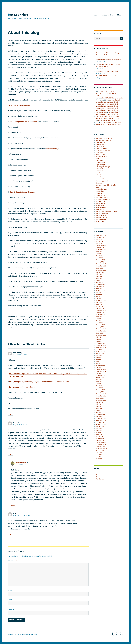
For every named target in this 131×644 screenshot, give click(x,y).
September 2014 (101, 335)
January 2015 (100, 327)
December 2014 (101, 329)
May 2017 (99, 294)
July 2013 (99, 355)
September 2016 (101, 301)
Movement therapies (103, 179)
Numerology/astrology (103, 181)
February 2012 (100, 390)
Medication (100, 171)
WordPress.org (101, 479)
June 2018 (99, 276)
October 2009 (100, 447)
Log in (98, 473)
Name (11, 590)
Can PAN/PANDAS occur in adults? (106, 76)
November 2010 (101, 420)
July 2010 (99, 429)
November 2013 (101, 347)
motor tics (99, 177)
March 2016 (100, 307)
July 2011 (99, 404)
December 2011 (101, 394)
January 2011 (100, 416)
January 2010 (100, 441)
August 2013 (100, 353)
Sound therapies (101, 207)
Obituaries (99, 183)
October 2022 (100, 238)
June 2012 (99, 382)
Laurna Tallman (101, 163)
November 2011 (101, 396)
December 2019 (101, 246)
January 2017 (100, 299)
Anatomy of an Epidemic (104, 138)
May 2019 (99, 254)
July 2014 (99, 337)
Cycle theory (100, 153)
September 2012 (101, 376)
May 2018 (99, 278)
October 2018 (100, 268)
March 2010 (100, 437)
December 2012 (101, 370)
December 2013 (101, 345)
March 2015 (100, 323)
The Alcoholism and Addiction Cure (107, 211)
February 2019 (100, 260)
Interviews (99, 161)
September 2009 (101, 449)
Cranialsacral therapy (103, 151)
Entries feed (100, 475)
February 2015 (100, 325)
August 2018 (100, 272)
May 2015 (99, 319)
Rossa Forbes (18, 15)
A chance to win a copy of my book (107, 71)
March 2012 (100, 388)
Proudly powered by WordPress (28, 634)
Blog (119, 15)
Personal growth (101, 189)
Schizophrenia (101, 203)
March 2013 (100, 364)
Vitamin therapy (101, 220)
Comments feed (101, 477)
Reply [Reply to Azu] (10, 534)
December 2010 (101, 418)
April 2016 (99, 305)
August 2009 (100, 451)
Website (11, 609)
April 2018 (99, 280)
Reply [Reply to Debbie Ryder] (10, 454)
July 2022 (99, 240)
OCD (97, 187)
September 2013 (101, 351)
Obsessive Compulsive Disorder (106, 185)
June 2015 (99, 317)
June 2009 (99, 455)
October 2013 (100, 349)
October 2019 (100, 248)
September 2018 (101, 270)
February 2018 (100, 284)
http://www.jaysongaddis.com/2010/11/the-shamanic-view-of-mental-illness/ (39, 382)
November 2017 (101, 288)
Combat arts (100, 146)
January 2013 (100, 368)
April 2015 (99, 321)
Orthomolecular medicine (19, 105)
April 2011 (99, 410)
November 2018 (101, 266)
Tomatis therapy (101, 218)
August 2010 (100, 427)
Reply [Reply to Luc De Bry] (10, 414)
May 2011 (99, 408)
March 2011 (99, 412)
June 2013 (99, 357)
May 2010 (99, 433)
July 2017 (99, 292)
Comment (12, 561)
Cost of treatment (102, 149)
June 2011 (99, 406)
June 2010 (99, 431)
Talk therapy (100, 209)
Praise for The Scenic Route (104, 15)
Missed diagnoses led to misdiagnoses (108, 60)
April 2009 (99, 459)
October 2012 (100, 374)
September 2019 (101, 250)
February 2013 (100, 366)
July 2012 (99, 380)
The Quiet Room (101, 216)
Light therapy (100, 165)
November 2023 (101, 236)
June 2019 (99, 252)
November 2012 (101, 372)
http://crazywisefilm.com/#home (22, 387)
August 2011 (100, 402)
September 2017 (101, 290)
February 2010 (100, 439)
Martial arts (100, 169)
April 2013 (99, 362)
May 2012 (99, 384)
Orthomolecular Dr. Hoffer (109, 92)
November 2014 (101, 331)
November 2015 (101, 311)
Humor (98, 159)
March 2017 (99, 297)
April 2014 (99, 341)
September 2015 (101, 315)
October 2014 (100, 333)
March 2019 (100, 258)
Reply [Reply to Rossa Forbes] (13, 505)
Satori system (100, 201)
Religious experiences (103, 199)
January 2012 (100, 392)
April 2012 (99, 386)
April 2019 (99, 256)
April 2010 (99, 435)
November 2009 (101, 445)
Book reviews (100, 144)
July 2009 (99, 453)
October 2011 (100, 398)
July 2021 (99, 244)
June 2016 (99, 303)
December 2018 (101, 264)
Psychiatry (99, 193)
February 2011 (100, 414)
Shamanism (100, 205)
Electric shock (100, 155)
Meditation (99, 173)
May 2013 (99, 359)
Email (11, 600)
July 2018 (99, 274)
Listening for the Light (103, 167)
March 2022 (100, 242)
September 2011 (101, 400)
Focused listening (102, 157)
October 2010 (100, 422)
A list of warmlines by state (107, 120)
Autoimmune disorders (103, 140)
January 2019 (100, 262)
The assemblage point (114, 124)
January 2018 (100, 286)
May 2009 (99, 457)
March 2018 (100, 282)
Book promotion (101, 142)
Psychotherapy (101, 195)
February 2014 (100, 343)
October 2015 (100, 313)
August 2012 (100, 378)
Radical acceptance (102, 197)
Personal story (101, 191)
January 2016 (100, 309)
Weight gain (100, 222)
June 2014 (99, 339)
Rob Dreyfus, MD (101, 112)
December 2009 (101, 443)
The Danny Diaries (102, 214)
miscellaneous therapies (104, 175)
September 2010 (101, 424)
